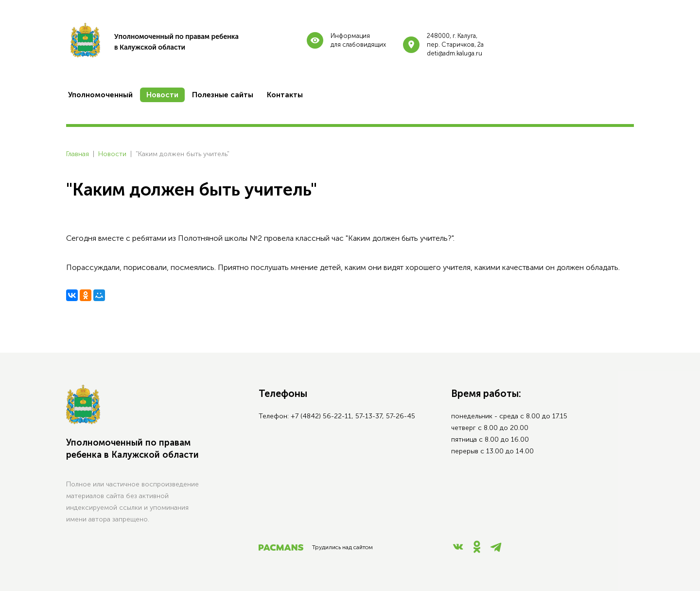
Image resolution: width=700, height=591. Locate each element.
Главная (78, 154)
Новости (112, 154)
